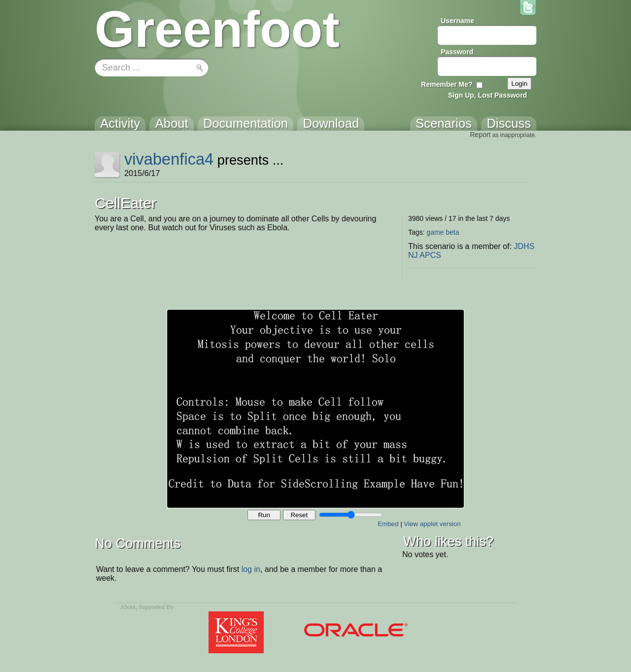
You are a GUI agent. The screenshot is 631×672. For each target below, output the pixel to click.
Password (457, 52)
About (128, 607)
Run (264, 515)
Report (480, 135)
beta (452, 232)
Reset (299, 515)
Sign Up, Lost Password (488, 95)
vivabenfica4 (169, 159)
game (435, 232)
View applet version (432, 524)
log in (251, 569)
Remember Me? (447, 84)
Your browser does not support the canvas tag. (315, 409)
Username (457, 21)
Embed (388, 524)
